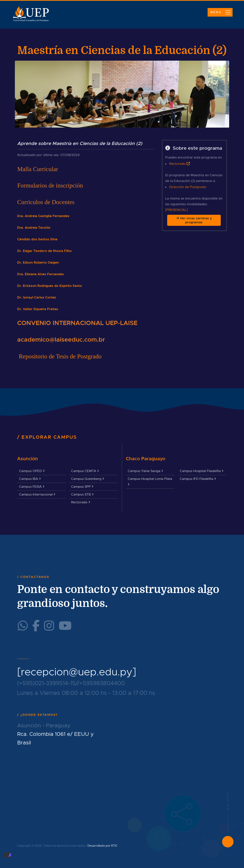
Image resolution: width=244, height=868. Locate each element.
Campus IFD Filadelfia (198, 479)
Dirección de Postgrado (188, 187)
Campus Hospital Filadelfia (201, 471)
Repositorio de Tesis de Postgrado (60, 356)
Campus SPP (82, 487)
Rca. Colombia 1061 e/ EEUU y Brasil (55, 738)
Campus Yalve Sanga (145, 471)
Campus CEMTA (85, 471)
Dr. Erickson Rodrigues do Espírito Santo (50, 286)
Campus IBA (30, 479)
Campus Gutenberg (87, 479)
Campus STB (82, 494)
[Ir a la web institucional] (188, 164)
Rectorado (177, 164)
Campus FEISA (32, 487)
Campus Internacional (37, 494)
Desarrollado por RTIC (102, 846)
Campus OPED (32, 471)
